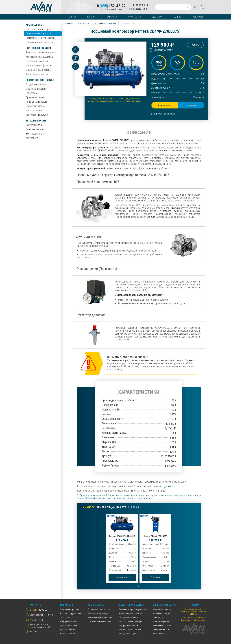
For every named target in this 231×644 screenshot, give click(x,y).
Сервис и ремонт (68, 629)
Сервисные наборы (35, 106)
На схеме (34, 632)
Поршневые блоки (35, 129)
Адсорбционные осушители (40, 57)
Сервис (177, 17)
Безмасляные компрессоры (40, 38)
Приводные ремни (35, 97)
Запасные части (36, 121)
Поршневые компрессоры (39, 34)
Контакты (198, 17)
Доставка (157, 17)
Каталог (91, 17)
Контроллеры (33, 138)
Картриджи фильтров (37, 115)
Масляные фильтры (36, 89)
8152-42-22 (111, 6)
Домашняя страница (70, 609)
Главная (71, 17)
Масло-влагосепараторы (38, 70)
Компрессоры (34, 25)
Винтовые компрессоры (38, 29)
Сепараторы (32, 93)
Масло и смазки (34, 110)
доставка (169, 486)
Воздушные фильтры (36, 84)
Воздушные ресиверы (37, 61)
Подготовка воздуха (38, 48)
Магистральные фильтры (39, 65)
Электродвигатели (35, 134)
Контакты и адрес (68, 633)
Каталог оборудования (71, 613)
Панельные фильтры (36, 102)
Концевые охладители (37, 74)
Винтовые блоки (34, 125)
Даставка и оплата (69, 625)
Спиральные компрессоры (39, 42)
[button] (139, 586)
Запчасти (112, 17)
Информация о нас (69, 621)
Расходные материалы (40, 80)
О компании (135, 17)
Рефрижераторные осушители (41, 52)
